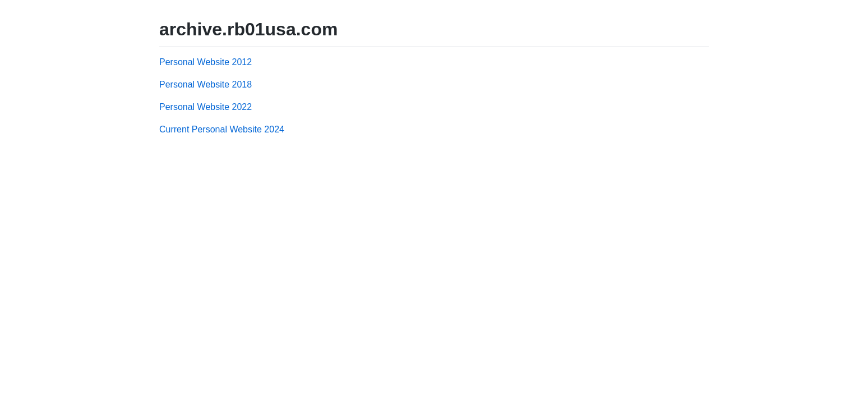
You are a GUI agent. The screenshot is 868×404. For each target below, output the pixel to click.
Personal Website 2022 (206, 107)
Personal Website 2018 (206, 84)
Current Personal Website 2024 (222, 129)
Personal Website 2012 (206, 62)
